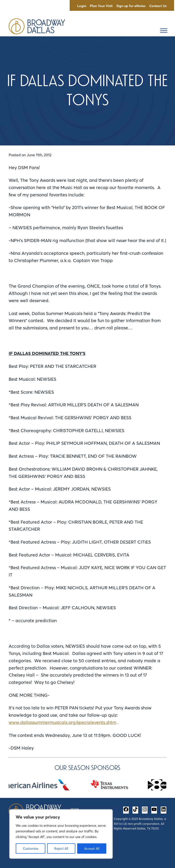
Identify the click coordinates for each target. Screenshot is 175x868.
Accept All (92, 849)
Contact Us (158, 6)
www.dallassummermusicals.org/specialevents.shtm (63, 722)
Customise (30, 849)
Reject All (61, 849)
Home (75, 809)
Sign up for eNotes (131, 6)
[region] (61, 834)
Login (82, 6)
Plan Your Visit (101, 6)
